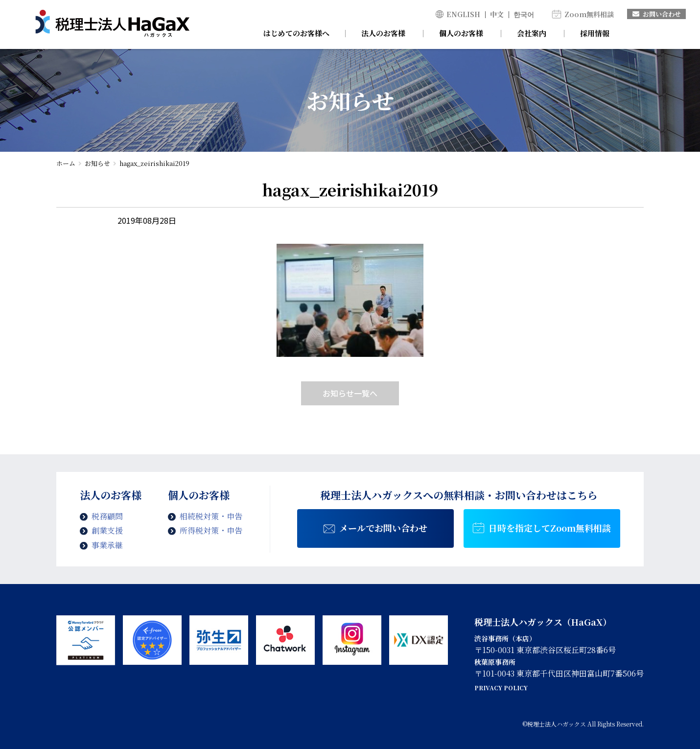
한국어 (524, 14)
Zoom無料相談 (589, 14)
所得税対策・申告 (211, 530)
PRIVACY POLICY (501, 688)
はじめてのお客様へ (296, 33)
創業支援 (107, 530)
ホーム (66, 163)
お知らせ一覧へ (350, 393)
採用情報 (595, 33)
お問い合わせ (657, 14)
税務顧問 (107, 516)
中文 (497, 14)
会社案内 (532, 33)
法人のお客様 (383, 33)
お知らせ (97, 163)
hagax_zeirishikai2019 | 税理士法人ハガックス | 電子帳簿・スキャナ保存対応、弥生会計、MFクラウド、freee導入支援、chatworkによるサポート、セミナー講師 (112, 24)
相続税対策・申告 (211, 516)
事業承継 (107, 545)
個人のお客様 (461, 33)
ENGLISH (463, 14)
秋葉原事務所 (495, 662)
